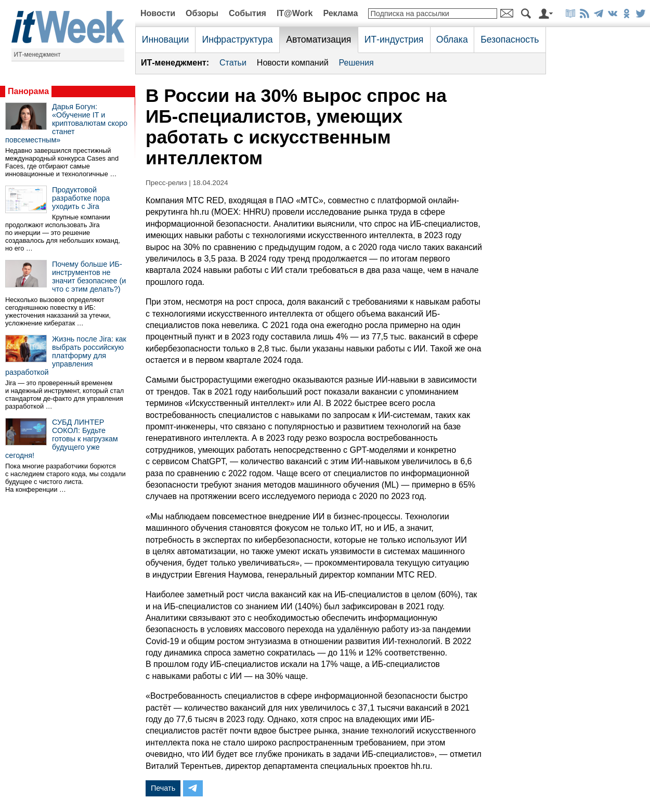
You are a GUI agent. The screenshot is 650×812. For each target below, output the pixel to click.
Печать (163, 788)
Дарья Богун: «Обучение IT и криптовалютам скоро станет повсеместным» (66, 123)
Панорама (28, 91)
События (248, 13)
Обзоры (202, 13)
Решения (356, 63)
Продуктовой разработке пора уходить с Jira (81, 198)
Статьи (233, 63)
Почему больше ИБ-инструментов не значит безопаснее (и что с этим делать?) (89, 277)
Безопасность (510, 40)
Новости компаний (293, 63)
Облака (452, 40)
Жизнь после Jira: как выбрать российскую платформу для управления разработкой (66, 356)
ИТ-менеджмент (37, 55)
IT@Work (295, 13)
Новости (158, 13)
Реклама (340, 13)
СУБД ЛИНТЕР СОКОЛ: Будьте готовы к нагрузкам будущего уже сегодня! (62, 439)
